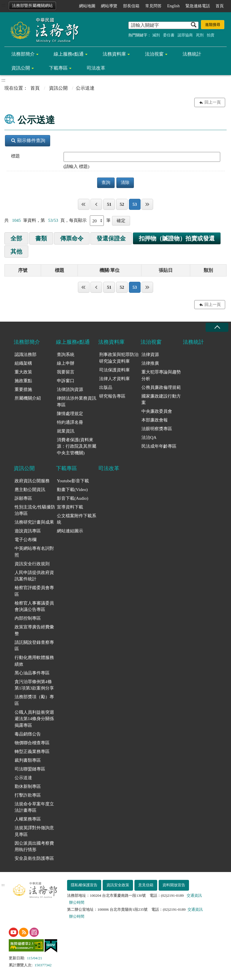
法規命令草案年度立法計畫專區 (34, 807)
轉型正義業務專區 (32, 752)
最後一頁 (147, 204)
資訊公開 (21, 68)
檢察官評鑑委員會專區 (34, 591)
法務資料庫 (114, 54)
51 (109, 204)
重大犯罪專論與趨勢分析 (161, 375)
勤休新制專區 (28, 786)
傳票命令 (72, 238)
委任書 (169, 35)
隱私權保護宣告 (84, 885)
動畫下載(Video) (72, 490)
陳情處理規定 (70, 414)
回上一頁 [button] (213, 102)
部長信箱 (131, 6)
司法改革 (96, 68)
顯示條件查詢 (28, 140)
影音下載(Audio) (73, 498)
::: (3, 5)
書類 (41, 238)
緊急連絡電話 (198, 6)
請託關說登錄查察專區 (34, 646)
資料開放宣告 (174, 885)
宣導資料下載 (70, 507)
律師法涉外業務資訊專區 (77, 402)
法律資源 (150, 355)
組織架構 (23, 363)
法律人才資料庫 (114, 379)
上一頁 (96, 204)
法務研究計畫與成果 (34, 522)
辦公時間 (77, 902)
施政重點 (23, 381)
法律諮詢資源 (70, 389)
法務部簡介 (23, 54)
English (173, 6)
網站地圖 (87, 6)
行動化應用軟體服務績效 (34, 661)
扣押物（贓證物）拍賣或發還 (177, 238)
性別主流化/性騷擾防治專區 (35, 510)
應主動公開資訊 (30, 490)
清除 (125, 182)
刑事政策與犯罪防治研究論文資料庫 (119, 358)
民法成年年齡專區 (159, 446)
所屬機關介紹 (28, 398)
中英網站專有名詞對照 (34, 552)
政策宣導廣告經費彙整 (34, 630)
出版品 (106, 387)
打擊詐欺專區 (28, 795)
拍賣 (211, 35)
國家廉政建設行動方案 (161, 399)
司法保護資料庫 (114, 370)
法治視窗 (154, 54)
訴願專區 (23, 498)
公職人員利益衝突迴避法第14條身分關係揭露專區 (34, 719)
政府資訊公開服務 (32, 481)
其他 (16, 251)
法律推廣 (150, 363)
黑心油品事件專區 (32, 673)
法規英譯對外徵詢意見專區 (34, 831)
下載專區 (58, 68)
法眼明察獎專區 (157, 429)
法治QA (149, 437)
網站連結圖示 (70, 531)
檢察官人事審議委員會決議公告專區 (34, 606)
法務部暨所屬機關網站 (32, 6)
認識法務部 (26, 355)
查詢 (106, 182)
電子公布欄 (26, 540)
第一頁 (84, 204)
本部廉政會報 (155, 420)
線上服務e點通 (69, 54)
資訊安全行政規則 (32, 564)
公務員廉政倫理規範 (161, 387)
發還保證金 (111, 238)
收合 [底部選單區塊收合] (217, 327)
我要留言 (66, 372)
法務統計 (192, 54)
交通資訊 (194, 895)
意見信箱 (146, 885)
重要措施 (23, 389)
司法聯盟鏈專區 (30, 769)
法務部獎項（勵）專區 (34, 700)
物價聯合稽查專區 (32, 743)
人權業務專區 (28, 819)
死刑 (200, 35)
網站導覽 (109, 6)
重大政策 (23, 372)
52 (122, 204)
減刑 (156, 35)
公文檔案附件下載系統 (77, 519)
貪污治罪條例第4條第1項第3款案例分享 (34, 685)
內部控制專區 (28, 618)
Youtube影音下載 (73, 481)
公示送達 (23, 778)
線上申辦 (66, 363)
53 (135, 204)
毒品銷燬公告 (28, 734)
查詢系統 (66, 355)
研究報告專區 (112, 396)
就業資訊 (66, 431)
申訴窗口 (66, 381)
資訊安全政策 (118, 885)
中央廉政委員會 (157, 411)
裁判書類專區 (28, 760)
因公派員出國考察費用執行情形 (34, 847)
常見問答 (153, 6)
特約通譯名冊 (70, 422)
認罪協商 (185, 35)
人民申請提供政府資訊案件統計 (34, 576)
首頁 (220, 6)
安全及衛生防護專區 (34, 858)
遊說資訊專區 (28, 531)
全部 (16, 238)
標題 (15, 156)
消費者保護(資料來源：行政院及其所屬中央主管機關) (77, 446)
